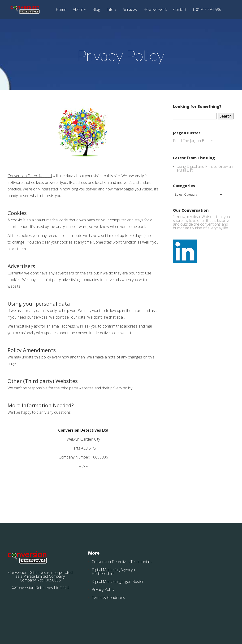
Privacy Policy (103, 589)
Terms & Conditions (108, 598)
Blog (96, 10)
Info (110, 10)
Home (61, 10)
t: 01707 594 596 (207, 10)
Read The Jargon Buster (193, 141)
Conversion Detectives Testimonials (122, 562)
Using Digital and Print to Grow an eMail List (205, 168)
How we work (155, 10)
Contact (180, 10)
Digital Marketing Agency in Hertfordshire (114, 572)
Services (130, 10)
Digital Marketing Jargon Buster (118, 581)
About (78, 10)
